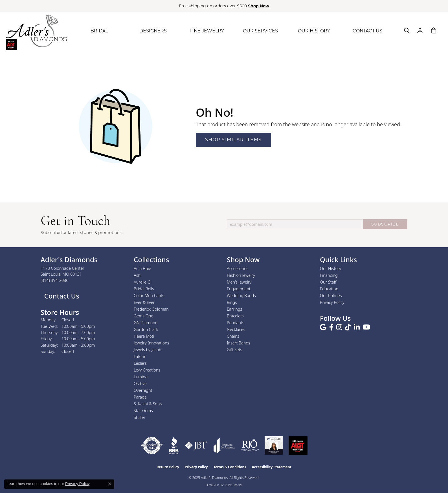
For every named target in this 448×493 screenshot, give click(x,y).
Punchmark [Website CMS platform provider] (234, 485)
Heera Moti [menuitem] (144, 336)
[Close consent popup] (110, 484)
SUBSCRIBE (385, 224)
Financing (329, 275)
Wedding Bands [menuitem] (241, 296)
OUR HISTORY (314, 31)
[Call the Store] (55, 280)
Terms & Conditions (230, 467)
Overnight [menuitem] (143, 390)
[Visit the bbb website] (174, 446)
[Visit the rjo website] (250, 446)
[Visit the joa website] (224, 446)
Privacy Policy (332, 302)
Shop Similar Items (233, 140)
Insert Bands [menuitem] (239, 343)
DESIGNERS (153, 31)
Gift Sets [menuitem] (234, 350)
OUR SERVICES (260, 31)
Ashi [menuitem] (138, 275)
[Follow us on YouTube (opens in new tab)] (366, 327)
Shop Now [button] (259, 6)
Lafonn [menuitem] (140, 356)
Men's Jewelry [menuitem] (239, 282)
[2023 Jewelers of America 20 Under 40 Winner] (274, 446)
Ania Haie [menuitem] (142, 268)
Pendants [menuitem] (236, 323)
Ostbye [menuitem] (140, 383)
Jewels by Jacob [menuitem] (148, 350)
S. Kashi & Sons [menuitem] (148, 404)
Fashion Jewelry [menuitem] (241, 275)
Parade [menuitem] (140, 397)
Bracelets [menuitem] (235, 316)
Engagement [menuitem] (239, 289)
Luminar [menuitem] (141, 377)
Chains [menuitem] (233, 336)
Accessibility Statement (271, 467)
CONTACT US (367, 31)
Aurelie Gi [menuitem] (143, 282)
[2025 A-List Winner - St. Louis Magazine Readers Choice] (298, 446)
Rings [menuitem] (232, 302)
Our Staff (328, 282)
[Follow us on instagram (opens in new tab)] (339, 327)
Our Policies (331, 296)
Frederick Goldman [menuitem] (151, 309)
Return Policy (168, 467)
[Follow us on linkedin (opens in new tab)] (357, 327)
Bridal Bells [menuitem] (144, 289)
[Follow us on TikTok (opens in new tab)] (348, 327)
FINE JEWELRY (207, 31)
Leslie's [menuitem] (140, 363)
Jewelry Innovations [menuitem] (151, 343)
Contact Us (61, 296)
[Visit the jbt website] (196, 446)
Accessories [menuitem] (238, 268)
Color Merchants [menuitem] (149, 296)
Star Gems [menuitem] (143, 411)
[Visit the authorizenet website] (152, 446)
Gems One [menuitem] (143, 316)
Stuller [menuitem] (140, 417)
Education (329, 289)
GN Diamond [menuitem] (146, 323)
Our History (330, 268)
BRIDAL (99, 31)
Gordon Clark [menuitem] (146, 329)
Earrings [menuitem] (234, 309)
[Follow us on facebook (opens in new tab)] (331, 327)
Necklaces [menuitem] (236, 329)
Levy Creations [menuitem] (147, 370)
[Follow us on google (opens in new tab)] (323, 327)
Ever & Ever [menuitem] (144, 302)
